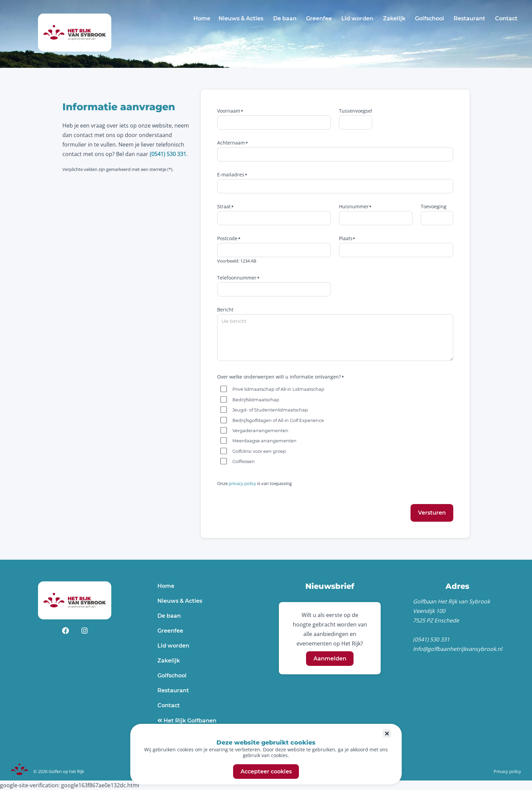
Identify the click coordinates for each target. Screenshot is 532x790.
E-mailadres (231, 175)
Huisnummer (354, 206)
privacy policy (242, 483)
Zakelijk (394, 18)
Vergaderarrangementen (260, 431)
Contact (506, 18)
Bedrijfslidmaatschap (256, 400)
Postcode (227, 238)
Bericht (225, 310)
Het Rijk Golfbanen (189, 721)
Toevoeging (434, 206)
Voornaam (229, 111)
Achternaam (231, 143)
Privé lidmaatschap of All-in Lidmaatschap (278, 389)
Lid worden (357, 18)
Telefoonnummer (237, 278)
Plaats (346, 238)
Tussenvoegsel (356, 111)
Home (202, 18)
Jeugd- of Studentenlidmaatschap (270, 410)
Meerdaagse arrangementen (264, 441)
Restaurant (469, 18)
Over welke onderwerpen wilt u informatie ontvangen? (279, 377)
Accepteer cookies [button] (266, 772)
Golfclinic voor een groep (259, 451)
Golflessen (244, 461)
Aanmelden (330, 659)
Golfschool (430, 18)
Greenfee (319, 18)
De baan (285, 18)
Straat (224, 206)
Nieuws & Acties (241, 18)
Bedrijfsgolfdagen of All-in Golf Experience (278, 420)
